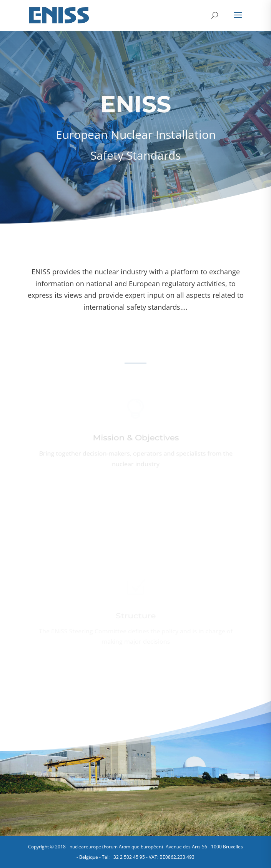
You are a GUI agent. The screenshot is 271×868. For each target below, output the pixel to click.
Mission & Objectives (135, 439)
